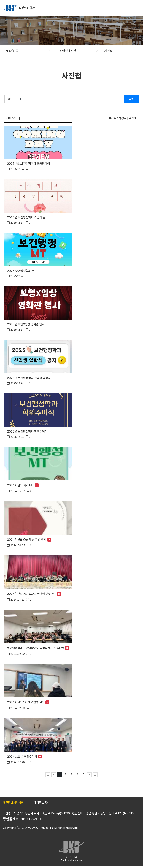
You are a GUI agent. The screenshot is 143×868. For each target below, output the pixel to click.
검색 (131, 99)
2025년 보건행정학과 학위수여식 (27, 431)
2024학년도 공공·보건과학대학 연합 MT (32, 594)
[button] (26, 51)
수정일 (133, 118)
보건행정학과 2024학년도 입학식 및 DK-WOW (36, 648)
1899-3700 (31, 819)
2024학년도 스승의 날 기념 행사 (27, 540)
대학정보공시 (42, 803)
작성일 (123, 118)
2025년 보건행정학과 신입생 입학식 (29, 378)
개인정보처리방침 (13, 803)
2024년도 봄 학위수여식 (22, 757)
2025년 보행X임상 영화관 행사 (26, 324)
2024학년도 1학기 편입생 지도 (26, 702)
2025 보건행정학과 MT (22, 271)
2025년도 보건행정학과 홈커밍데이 (28, 164)
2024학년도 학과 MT (20, 485)
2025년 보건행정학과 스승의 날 (26, 217)
